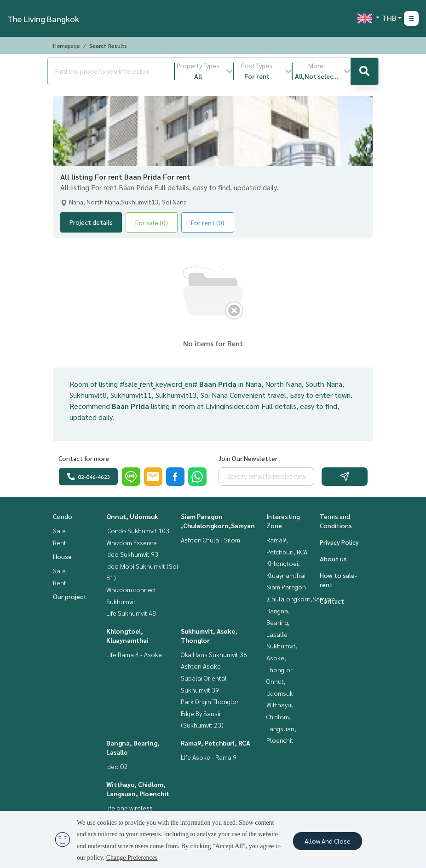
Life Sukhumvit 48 (131, 613)
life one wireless (130, 808)
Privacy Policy (339, 542)
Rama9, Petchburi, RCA (216, 743)
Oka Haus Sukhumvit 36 (214, 654)
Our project (70, 596)
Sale (59, 530)
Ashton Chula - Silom (210, 540)
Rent (60, 542)
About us (333, 559)
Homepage (66, 46)
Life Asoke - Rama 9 (209, 757)
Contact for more (84, 458)
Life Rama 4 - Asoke (134, 654)
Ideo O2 (117, 766)
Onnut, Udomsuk (132, 516)
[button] (204, 71)
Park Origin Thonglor (210, 701)
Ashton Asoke (201, 666)
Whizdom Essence (132, 542)
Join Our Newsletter (248, 458)
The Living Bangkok (43, 19)
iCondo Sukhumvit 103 (138, 530)
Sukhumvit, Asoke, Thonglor (282, 657)
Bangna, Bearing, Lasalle (278, 622)
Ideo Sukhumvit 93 (132, 554)
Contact (332, 601)
